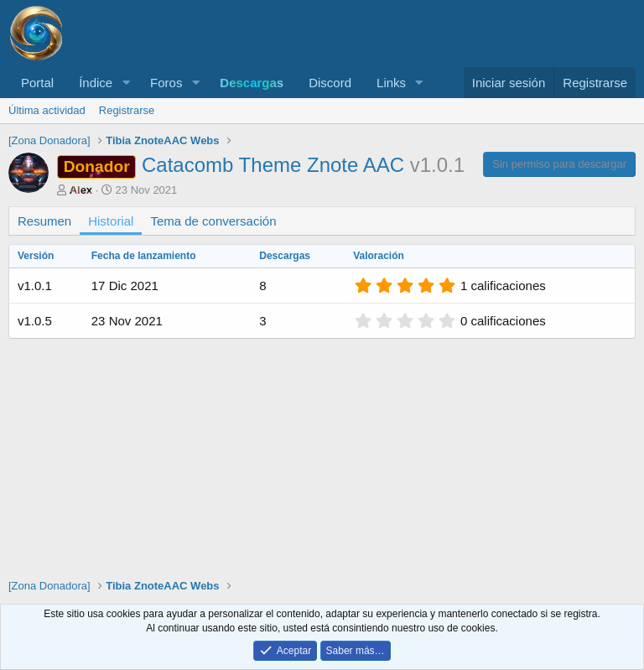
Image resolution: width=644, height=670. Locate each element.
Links (391, 83)
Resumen (44, 221)
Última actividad (47, 110)
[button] (126, 83)
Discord (330, 83)
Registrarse (127, 110)
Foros (166, 83)
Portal (37, 83)
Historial (111, 221)
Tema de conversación (213, 221)
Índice (96, 83)
